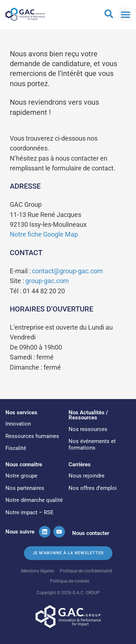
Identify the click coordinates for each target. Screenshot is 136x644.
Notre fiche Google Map (44, 234)
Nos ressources (88, 429)
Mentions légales (38, 571)
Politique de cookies (70, 581)
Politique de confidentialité (86, 571)
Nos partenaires (25, 488)
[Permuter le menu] (125, 15)
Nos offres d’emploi (93, 488)
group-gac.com (47, 281)
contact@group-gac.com (67, 271)
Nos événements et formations (92, 444)
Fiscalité (16, 448)
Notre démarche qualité (34, 500)
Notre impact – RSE (30, 512)
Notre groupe (21, 476)
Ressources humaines (32, 436)
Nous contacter (91, 533)
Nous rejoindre (86, 476)
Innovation (18, 424)
